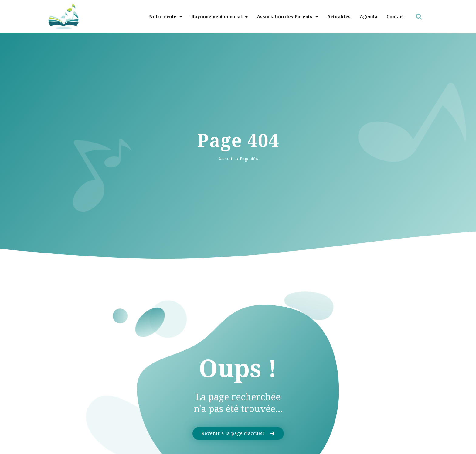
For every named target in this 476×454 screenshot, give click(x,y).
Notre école (166, 17)
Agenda (369, 17)
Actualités (339, 17)
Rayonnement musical (219, 17)
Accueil (226, 159)
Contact (395, 17)
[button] (419, 17)
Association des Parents (287, 17)
